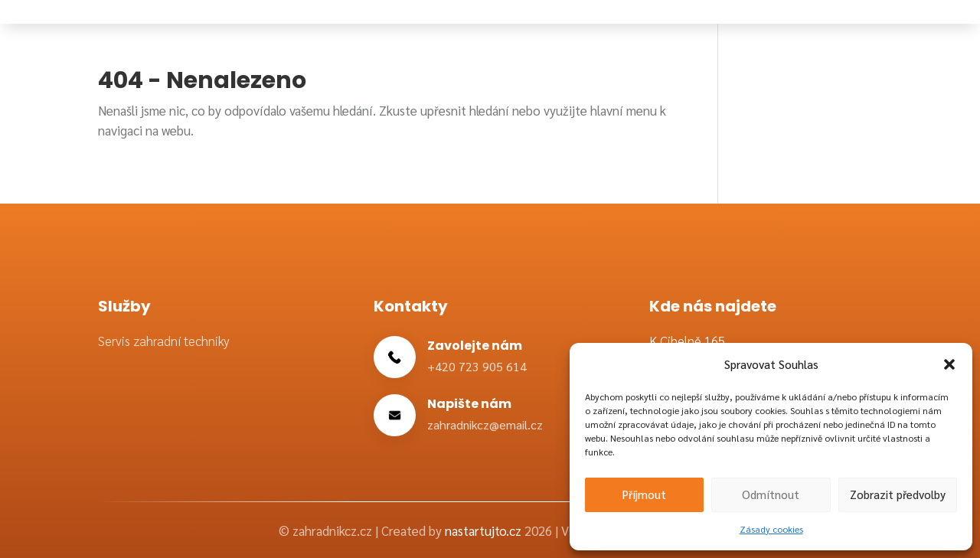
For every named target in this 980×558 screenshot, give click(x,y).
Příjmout (644, 494)
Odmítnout (771, 494)
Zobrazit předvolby (898, 494)
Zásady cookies (771, 529)
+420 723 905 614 (477, 366)
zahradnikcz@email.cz (485, 424)
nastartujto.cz (485, 530)
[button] (949, 364)
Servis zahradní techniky (164, 341)
